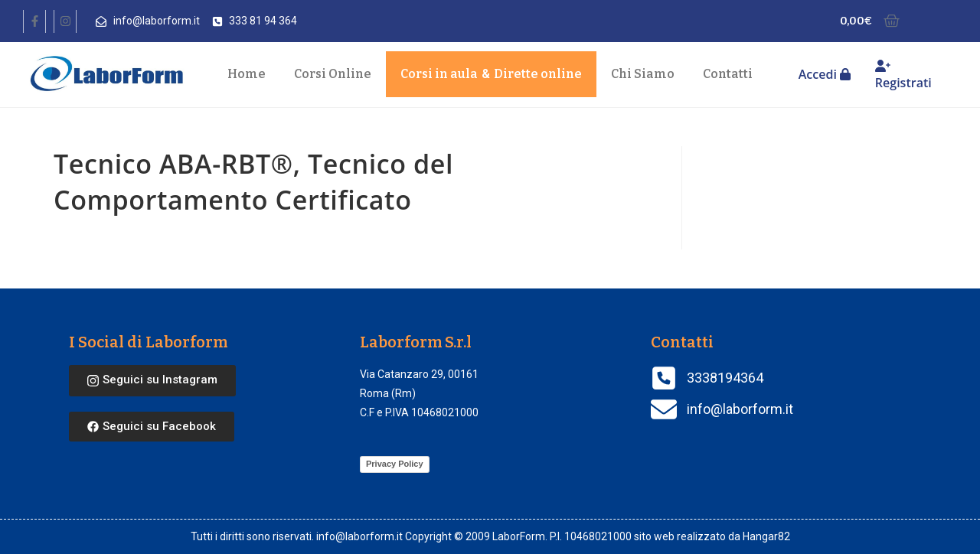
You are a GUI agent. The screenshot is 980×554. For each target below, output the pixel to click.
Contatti (728, 74)
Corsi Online (333, 74)
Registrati (903, 75)
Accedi (825, 74)
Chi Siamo (643, 74)
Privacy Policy (395, 464)
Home (247, 74)
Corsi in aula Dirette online (491, 74)
